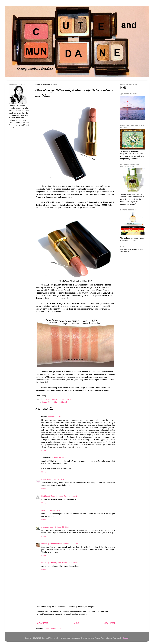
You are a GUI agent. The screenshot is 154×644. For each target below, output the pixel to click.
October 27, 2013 (54, 417)
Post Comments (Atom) (55, 628)
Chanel (51, 402)
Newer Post (42, 623)
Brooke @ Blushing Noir (51, 563)
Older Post (109, 623)
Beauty (44, 402)
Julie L (44, 510)
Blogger (126, 638)
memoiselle (46, 479)
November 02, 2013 (70, 544)
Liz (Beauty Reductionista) (52, 496)
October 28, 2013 (59, 458)
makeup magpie (48, 527)
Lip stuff (57, 402)
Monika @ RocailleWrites (52, 544)
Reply (44, 450)
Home (76, 623)
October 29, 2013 (54, 510)
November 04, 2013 (70, 563)
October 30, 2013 (62, 527)
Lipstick (64, 402)
